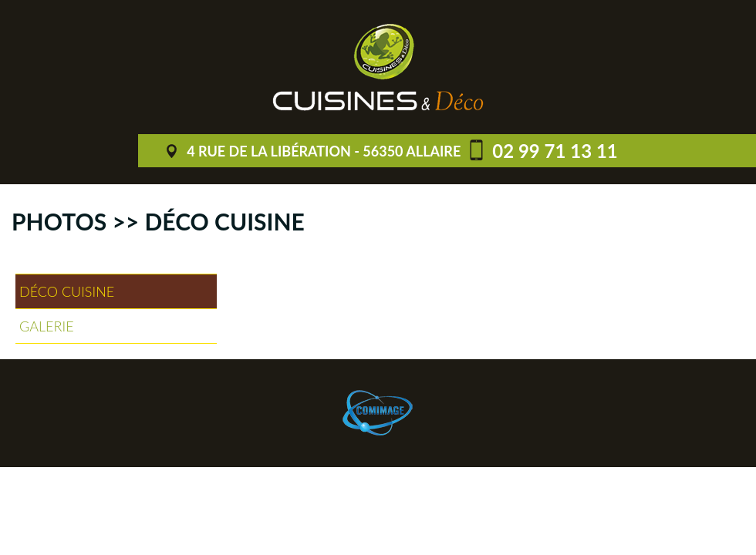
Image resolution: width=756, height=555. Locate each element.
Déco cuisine (67, 291)
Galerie (47, 326)
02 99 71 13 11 (555, 151)
